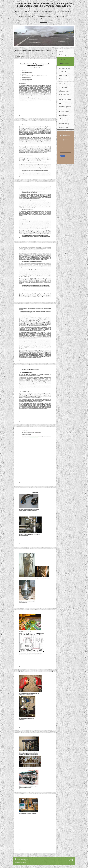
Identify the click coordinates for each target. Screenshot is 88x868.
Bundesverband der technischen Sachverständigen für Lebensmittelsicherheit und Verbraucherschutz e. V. (44, 5)
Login (72, 859)
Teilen (62, 156)
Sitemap (26, 859)
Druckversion (19, 859)
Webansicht (71, 861)
